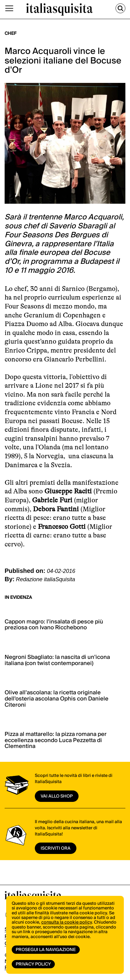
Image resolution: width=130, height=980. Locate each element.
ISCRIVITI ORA (56, 848)
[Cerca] (120, 8)
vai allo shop (57, 796)
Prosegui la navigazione (46, 950)
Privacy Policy (33, 964)
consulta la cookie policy (67, 922)
